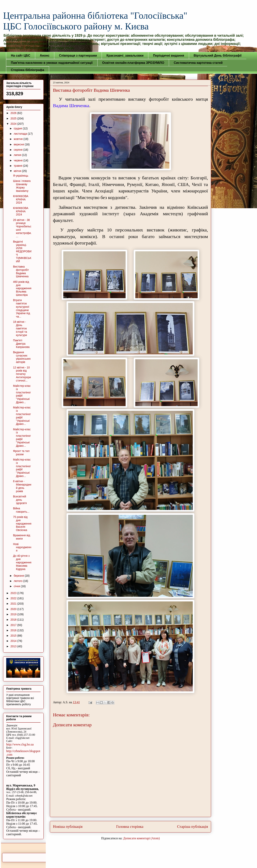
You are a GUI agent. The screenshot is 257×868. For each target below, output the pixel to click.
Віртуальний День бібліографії (218, 56)
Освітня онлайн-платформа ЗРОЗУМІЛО (133, 63)
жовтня (18, 139)
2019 (14, 614)
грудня (18, 128)
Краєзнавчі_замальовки (125, 56)
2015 (14, 636)
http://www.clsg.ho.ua (20, 744)
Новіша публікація (68, 827)
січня (17, 586)
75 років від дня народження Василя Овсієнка (22, 523)
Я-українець (21, 176)
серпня (18, 150)
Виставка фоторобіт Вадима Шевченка (21, 271)
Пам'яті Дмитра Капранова (21, 344)
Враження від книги (22, 537)
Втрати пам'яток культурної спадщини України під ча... (22, 308)
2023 (14, 593)
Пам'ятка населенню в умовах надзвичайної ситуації (52, 63)
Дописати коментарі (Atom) (142, 838)
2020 (14, 609)
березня (19, 576)
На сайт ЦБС (21, 56)
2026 (14, 113)
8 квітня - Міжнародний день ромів (22, 486)
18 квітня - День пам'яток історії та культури (20, 328)
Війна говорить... (21, 510)
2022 (14, 598)
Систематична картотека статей (198, 63)
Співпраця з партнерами (78, 56)
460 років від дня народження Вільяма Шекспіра (22, 288)
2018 (14, 620)
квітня (18, 171)
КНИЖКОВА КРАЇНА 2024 (21, 199)
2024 (14, 124)
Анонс (45, 56)
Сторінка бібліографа (28, 70)
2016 (14, 630)
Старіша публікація (193, 827)
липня (18, 155)
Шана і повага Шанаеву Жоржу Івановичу (22, 186)
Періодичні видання (169, 56)
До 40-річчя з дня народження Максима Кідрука (22, 562)
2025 (14, 118)
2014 (14, 641)
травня (18, 166)
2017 (14, 625)
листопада (21, 134)
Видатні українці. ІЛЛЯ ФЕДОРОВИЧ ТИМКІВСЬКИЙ (22, 251)
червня (18, 160)
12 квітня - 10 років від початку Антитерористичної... (22, 374)
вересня (19, 144)
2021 (14, 604)
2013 (14, 646)
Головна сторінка (130, 827)
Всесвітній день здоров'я (20, 500)
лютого (18, 581)
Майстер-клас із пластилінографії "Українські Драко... (22, 394)
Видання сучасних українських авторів (22, 357)
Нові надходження (22, 547)
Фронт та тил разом (21, 453)
